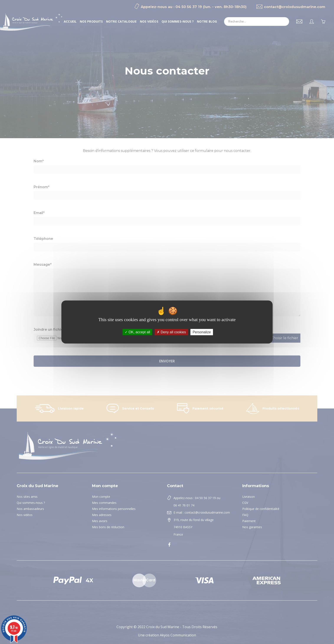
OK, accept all (137, 332)
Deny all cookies (171, 332)
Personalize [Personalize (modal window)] (202, 332)
